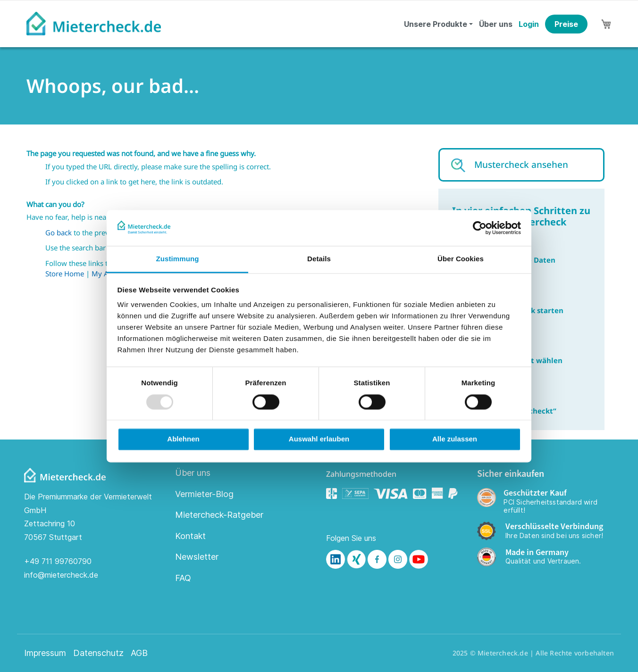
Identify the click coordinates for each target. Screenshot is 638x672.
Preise (566, 24)
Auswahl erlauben (319, 439)
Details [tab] (319, 259)
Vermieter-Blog (204, 494)
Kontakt (190, 536)
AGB (139, 653)
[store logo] (94, 24)
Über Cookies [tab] (461, 259)
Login (529, 24)
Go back (59, 232)
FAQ (183, 578)
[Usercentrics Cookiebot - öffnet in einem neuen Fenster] (480, 228)
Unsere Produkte (436, 24)
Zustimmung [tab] (178, 259)
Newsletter (197, 557)
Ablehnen (183, 439)
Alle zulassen (455, 439)
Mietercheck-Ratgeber (219, 515)
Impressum (45, 653)
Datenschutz (98, 653)
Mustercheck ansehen (521, 165)
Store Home (65, 274)
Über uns (496, 24)
